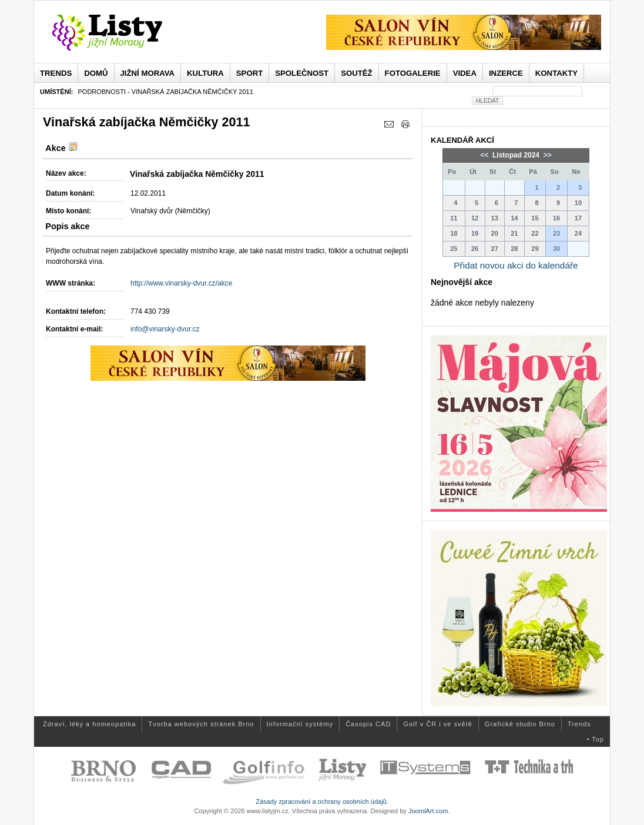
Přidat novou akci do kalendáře (516, 265)
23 (556, 233)
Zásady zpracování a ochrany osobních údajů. (322, 801)
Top (598, 739)
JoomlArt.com (428, 811)
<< (485, 155)
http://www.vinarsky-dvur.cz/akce (181, 283)
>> (546, 155)
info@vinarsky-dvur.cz (165, 329)
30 (556, 249)
